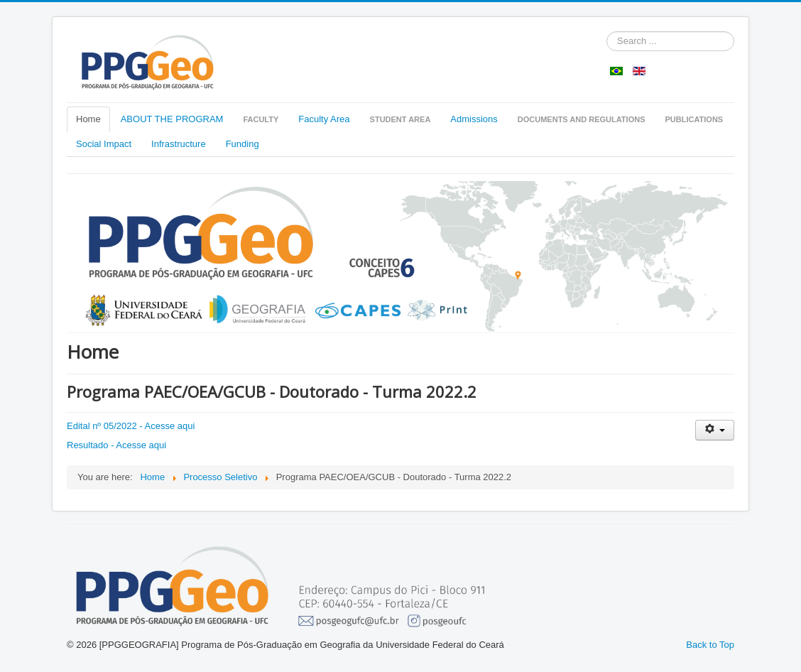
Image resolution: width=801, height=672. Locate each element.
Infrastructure (179, 144)
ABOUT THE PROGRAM (172, 119)
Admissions (474, 119)
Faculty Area (324, 119)
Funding (243, 144)
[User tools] (715, 430)
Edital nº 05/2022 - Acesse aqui (131, 426)
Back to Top (710, 645)
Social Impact (104, 144)
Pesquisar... (607, 32)
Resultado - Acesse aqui (116, 445)
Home (88, 119)
